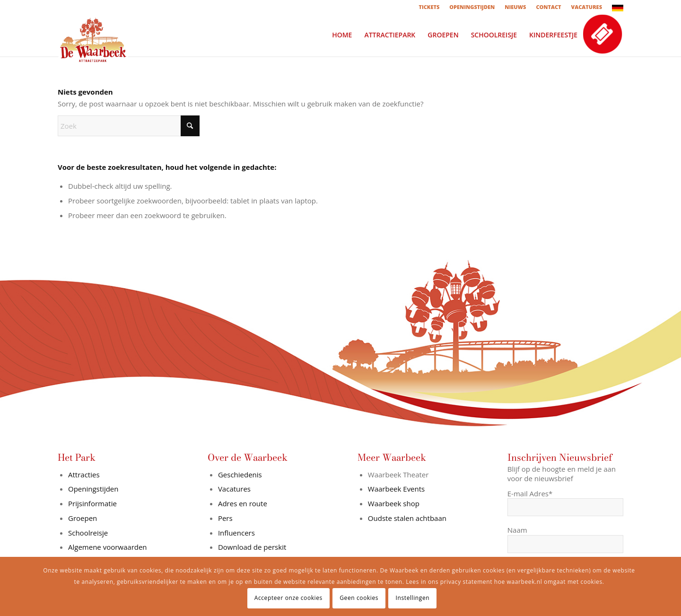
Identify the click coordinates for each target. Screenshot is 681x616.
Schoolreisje (88, 533)
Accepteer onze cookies (288, 598)
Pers (225, 518)
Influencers (236, 533)
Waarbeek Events (396, 489)
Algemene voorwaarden (108, 547)
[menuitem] (429, 7)
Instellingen (413, 598)
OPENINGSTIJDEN (472, 7)
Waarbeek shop (394, 503)
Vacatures (234, 489)
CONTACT (548, 7)
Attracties (84, 475)
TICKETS (429, 7)
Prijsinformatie (92, 503)
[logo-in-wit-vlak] (93, 35)
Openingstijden (93, 489)
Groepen (83, 518)
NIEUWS (515, 7)
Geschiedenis (240, 475)
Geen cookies (359, 598)
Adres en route (243, 503)
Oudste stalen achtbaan (407, 518)
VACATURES (587, 7)
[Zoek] (129, 126)
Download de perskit (252, 547)
